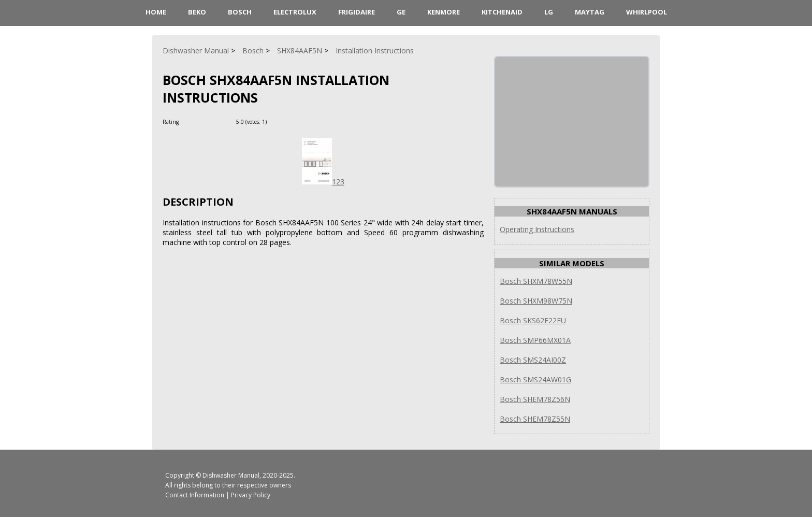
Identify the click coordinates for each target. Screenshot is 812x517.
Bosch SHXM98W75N (536, 301)
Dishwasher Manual (231, 475)
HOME (156, 12)
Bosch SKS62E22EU (533, 320)
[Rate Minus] (289, 121)
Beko (197, 12)
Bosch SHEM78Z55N (535, 419)
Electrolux (295, 12)
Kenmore (444, 12)
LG (549, 12)
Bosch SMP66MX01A (535, 340)
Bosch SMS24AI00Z (533, 360)
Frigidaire (357, 12)
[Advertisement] (573, 122)
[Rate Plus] (276, 121)
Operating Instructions (537, 229)
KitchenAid (502, 12)
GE (401, 12)
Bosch (240, 12)
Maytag (590, 12)
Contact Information (195, 495)
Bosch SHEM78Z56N (535, 399)
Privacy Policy (251, 495)
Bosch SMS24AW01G (535, 379)
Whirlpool (647, 12)
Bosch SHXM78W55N (536, 281)
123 (323, 182)
